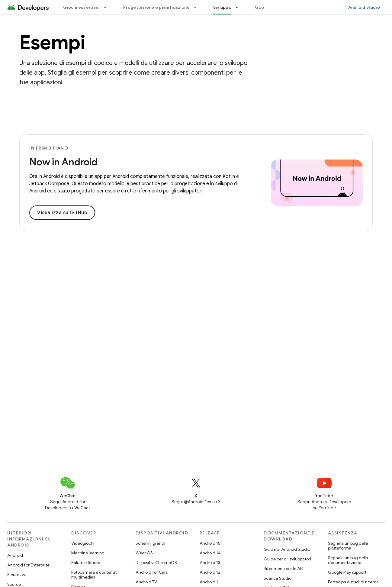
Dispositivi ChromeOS (156, 563)
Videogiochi (83, 543)
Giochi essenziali (81, 7)
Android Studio (364, 7)
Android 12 (210, 572)
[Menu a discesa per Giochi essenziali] (108, 7)
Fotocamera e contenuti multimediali (94, 575)
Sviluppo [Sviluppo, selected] (222, 7)
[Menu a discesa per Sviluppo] (239, 7)
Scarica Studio (278, 578)
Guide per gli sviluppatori (287, 559)
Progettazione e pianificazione (156, 7)
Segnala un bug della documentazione (348, 560)
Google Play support (347, 572)
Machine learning (88, 553)
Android (15, 555)
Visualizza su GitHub (62, 213)
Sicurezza (17, 575)
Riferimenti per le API (283, 569)
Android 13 (210, 563)
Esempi (52, 43)
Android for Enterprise (28, 565)
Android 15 (210, 543)
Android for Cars (152, 572)
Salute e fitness (86, 563)
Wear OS (144, 553)
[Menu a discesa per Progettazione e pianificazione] (198, 7)
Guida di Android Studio (287, 549)
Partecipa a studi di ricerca (353, 582)
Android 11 (210, 582)
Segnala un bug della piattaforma (348, 546)
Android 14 (210, 553)
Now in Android (63, 162)
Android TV (146, 582)
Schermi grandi (150, 543)
